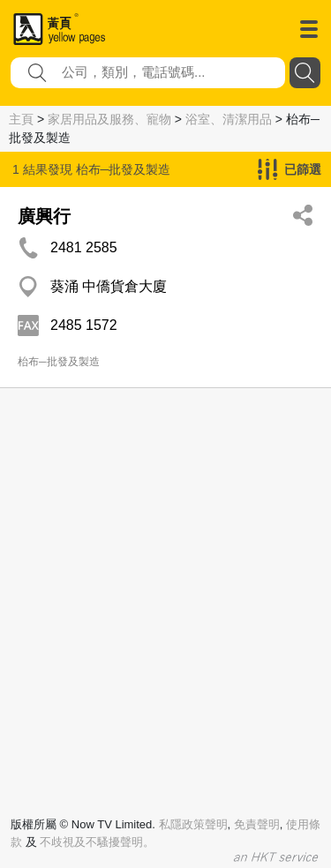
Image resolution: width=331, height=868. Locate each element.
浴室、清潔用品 (229, 119)
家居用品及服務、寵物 (109, 119)
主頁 (21, 119)
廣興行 (44, 216)
